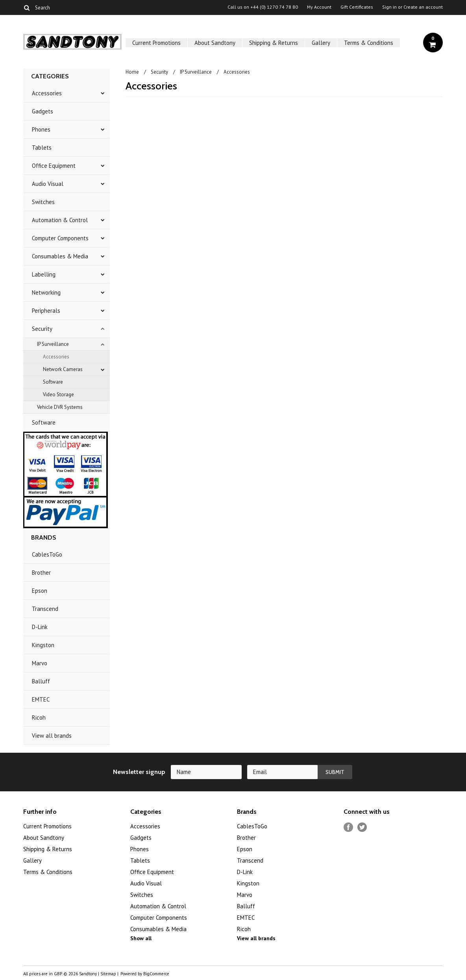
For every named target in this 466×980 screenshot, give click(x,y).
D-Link (40, 627)
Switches (43, 202)
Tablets (42, 148)
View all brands (52, 736)
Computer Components (60, 238)
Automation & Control (60, 220)
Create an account (423, 7)
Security (42, 329)
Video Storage (58, 394)
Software (53, 382)
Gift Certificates (357, 7)
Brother (41, 573)
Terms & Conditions (369, 43)
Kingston (43, 645)
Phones (41, 129)
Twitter (362, 827)
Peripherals (46, 311)
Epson (40, 591)
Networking (46, 292)
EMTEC (41, 699)
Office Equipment (54, 166)
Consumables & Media (60, 256)
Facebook (349, 827)
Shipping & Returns (274, 43)
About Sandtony (215, 43)
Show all (141, 938)
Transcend (45, 609)
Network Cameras (63, 369)
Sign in (389, 7)
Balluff (41, 681)
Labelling (44, 274)
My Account (319, 7)
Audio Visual (48, 184)
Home (132, 72)
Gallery (321, 43)
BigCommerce (156, 974)
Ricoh (39, 717)
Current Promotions (156, 43)
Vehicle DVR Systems (60, 407)
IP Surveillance (53, 344)
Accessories (47, 93)
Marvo (40, 663)
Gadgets (43, 111)
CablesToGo (47, 554)
